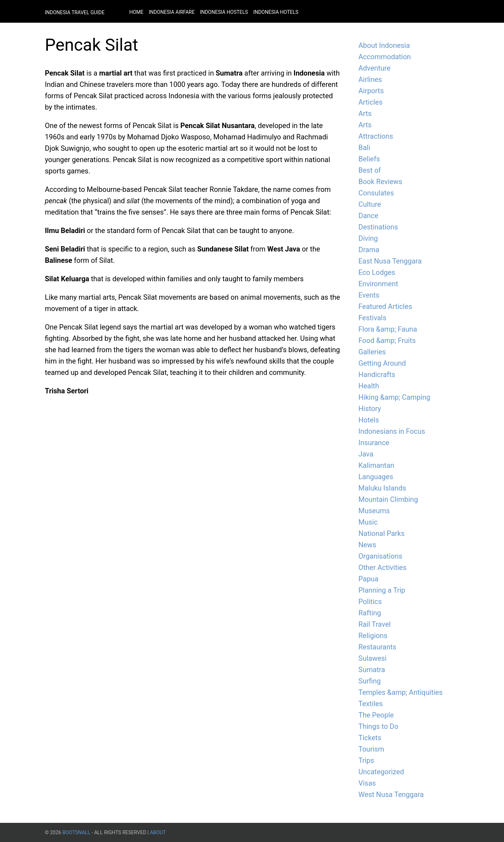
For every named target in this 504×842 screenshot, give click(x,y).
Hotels (369, 420)
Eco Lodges (377, 272)
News (367, 545)
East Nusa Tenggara (390, 261)
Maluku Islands (383, 488)
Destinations (378, 227)
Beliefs (369, 159)
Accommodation (385, 57)
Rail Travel (375, 624)
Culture (370, 204)
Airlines (370, 79)
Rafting (370, 613)
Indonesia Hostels (224, 12)
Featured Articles (385, 306)
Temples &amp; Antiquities (401, 692)
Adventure (375, 68)
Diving (368, 238)
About (158, 832)
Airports (371, 91)
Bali (364, 148)
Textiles (371, 704)
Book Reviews (381, 182)
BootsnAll (76, 832)
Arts (365, 113)
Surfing (370, 681)
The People (376, 715)
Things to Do (379, 726)
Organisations (381, 556)
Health (369, 386)
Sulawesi (373, 658)
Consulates (376, 193)
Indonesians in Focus (392, 431)
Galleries (372, 352)
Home (137, 12)
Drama (369, 250)
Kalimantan (376, 465)
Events (369, 295)
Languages (376, 477)
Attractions (376, 136)
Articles (371, 102)
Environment (378, 284)
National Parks (382, 533)
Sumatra (372, 670)
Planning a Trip (382, 590)
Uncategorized (381, 772)
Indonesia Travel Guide (75, 12)
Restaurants (378, 647)
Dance (369, 216)
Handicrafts (377, 375)
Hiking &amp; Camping (394, 397)
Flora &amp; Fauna (388, 329)
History (370, 409)
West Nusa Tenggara (391, 794)
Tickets (370, 738)
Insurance (374, 443)
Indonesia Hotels (276, 12)
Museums (374, 511)
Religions (373, 636)
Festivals (373, 318)
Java (366, 454)
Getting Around (382, 363)
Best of (370, 170)
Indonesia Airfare (171, 12)
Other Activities (383, 567)
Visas (367, 783)
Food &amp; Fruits (387, 340)
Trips (366, 760)
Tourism (372, 749)
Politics (370, 602)
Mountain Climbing (388, 499)
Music (368, 522)
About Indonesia (384, 45)
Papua (369, 579)
